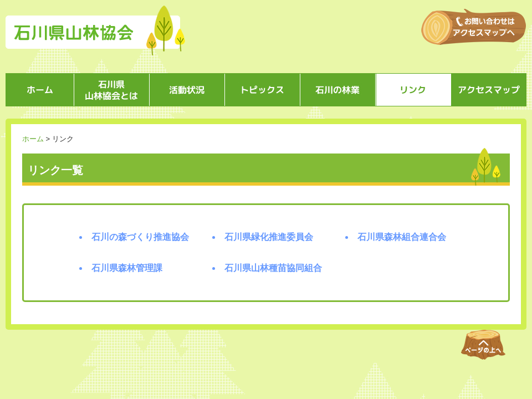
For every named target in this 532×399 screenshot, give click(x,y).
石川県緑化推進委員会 (269, 237)
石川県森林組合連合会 (402, 237)
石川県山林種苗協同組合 (273, 268)
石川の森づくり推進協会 (140, 237)
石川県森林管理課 (127, 268)
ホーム (33, 139)
